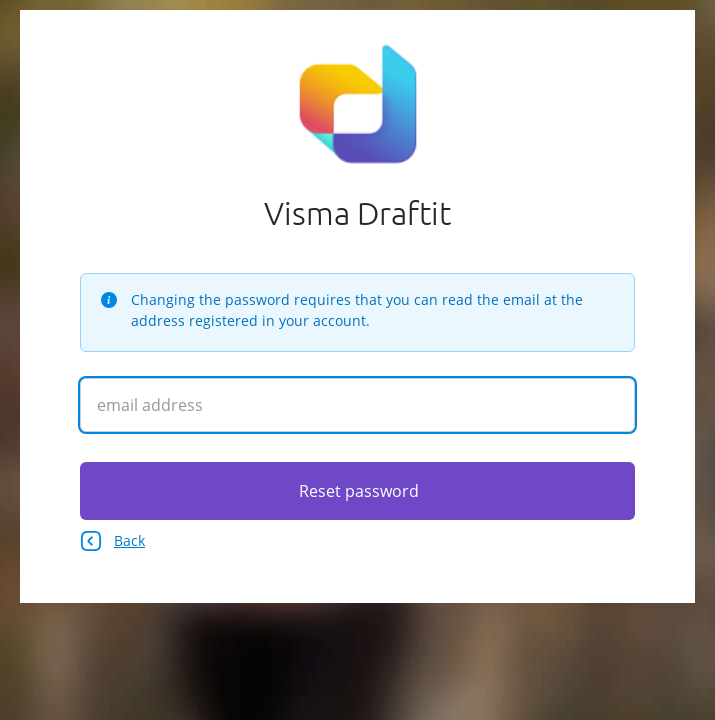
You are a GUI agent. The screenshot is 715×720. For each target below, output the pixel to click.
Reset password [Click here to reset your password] (359, 491)
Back (112, 541)
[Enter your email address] (357, 405)
